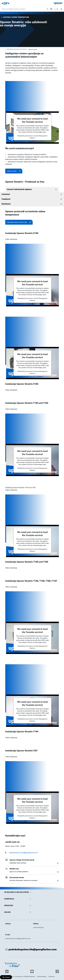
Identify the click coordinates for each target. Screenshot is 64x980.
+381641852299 (38, 928)
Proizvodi (18, 906)
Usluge (18, 912)
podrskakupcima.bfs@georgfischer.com (23, 853)
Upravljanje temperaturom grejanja (16, 49)
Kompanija (18, 899)
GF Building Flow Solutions (18, 892)
